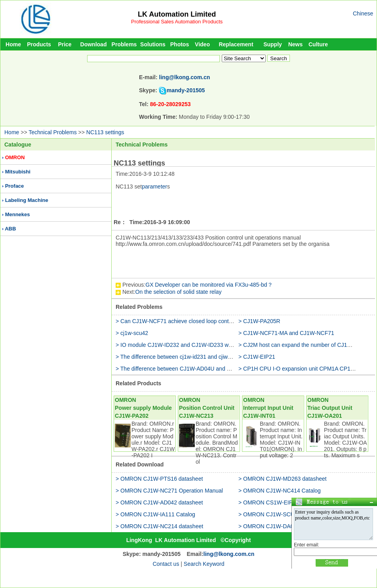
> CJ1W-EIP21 (257, 357)
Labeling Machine (27, 200)
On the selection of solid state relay (179, 292)
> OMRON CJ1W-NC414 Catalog (280, 491)
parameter (154, 186)
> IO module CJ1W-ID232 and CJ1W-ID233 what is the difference (196, 345)
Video (202, 44)
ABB (10, 229)
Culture (318, 44)
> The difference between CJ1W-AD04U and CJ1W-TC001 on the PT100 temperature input (228, 369)
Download (94, 44)
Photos (180, 44)
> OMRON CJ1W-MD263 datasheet (283, 479)
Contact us (166, 564)
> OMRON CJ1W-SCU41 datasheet (283, 514)
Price (65, 44)
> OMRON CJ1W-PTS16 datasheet (159, 479)
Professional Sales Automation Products (177, 22)
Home (13, 44)
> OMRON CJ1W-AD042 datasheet (159, 502)
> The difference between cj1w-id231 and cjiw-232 (177, 357)
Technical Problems (52, 132)
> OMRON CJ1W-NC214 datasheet (159, 526)
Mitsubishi (18, 172)
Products (39, 44)
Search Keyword (204, 564)
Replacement (236, 44)
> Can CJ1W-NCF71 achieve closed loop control (175, 321)
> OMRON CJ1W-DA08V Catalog (280, 526)
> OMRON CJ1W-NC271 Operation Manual (169, 491)
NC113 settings (105, 132)
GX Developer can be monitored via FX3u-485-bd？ (209, 285)
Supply (273, 44)
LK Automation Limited (177, 14)
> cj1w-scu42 (132, 333)
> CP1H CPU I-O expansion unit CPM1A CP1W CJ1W (305, 369)
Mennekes (18, 214)
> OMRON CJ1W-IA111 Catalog (155, 514)
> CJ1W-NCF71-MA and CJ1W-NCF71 (286, 333)
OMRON (15, 157)
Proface (15, 186)
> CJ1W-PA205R (259, 321)
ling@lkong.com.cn (185, 77)
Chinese (363, 13)
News (296, 44)
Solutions (153, 44)
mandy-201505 (186, 90)
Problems (124, 44)
